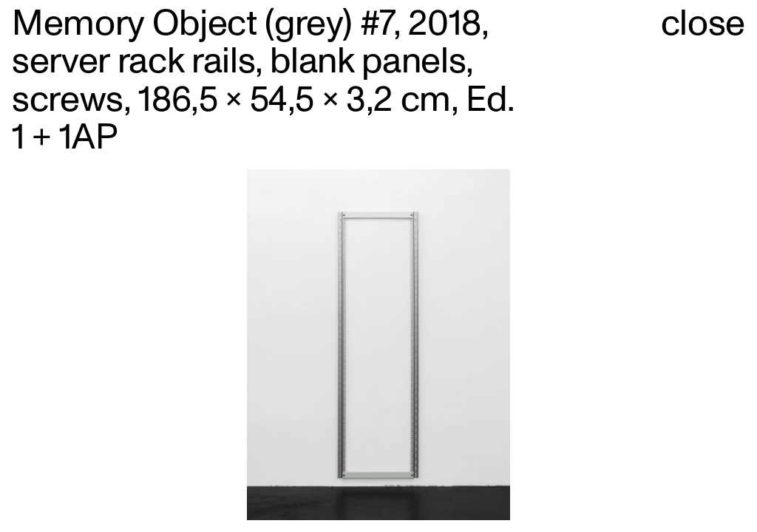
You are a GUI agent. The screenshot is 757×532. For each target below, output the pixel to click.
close (703, 24)
